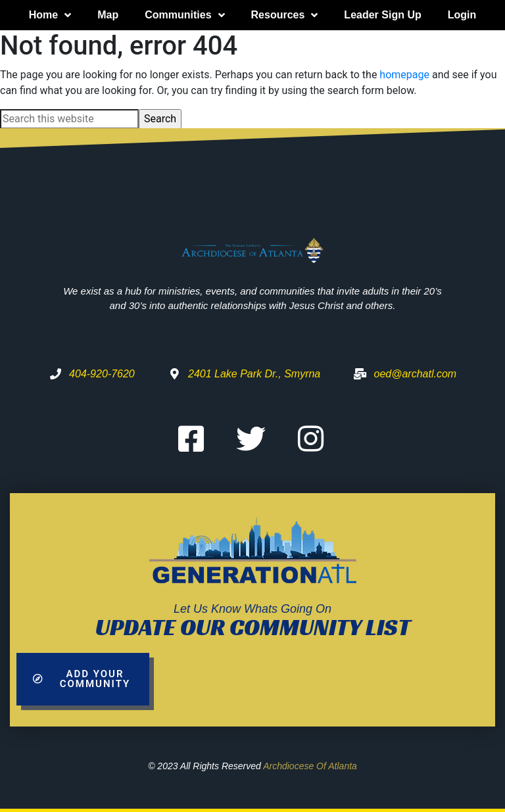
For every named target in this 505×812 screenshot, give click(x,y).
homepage (404, 75)
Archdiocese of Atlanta (310, 766)
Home (50, 15)
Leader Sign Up (382, 15)
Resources (285, 15)
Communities (184, 15)
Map (108, 15)
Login (462, 15)
